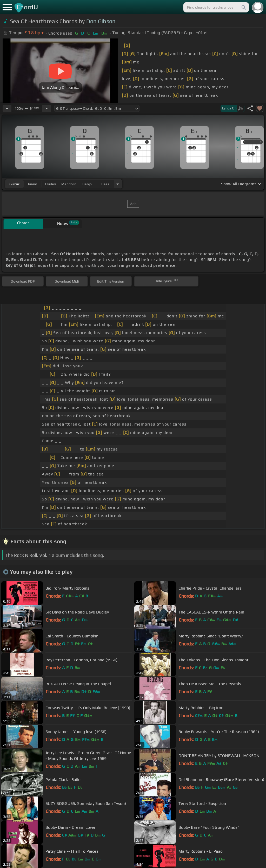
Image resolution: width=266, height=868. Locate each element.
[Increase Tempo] (47, 108)
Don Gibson (101, 21)
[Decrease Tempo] (7, 108)
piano (33, 184)
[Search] (243, 7)
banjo (87, 184)
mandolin (69, 184)
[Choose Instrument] (118, 184)
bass (105, 184)
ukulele (51, 184)
